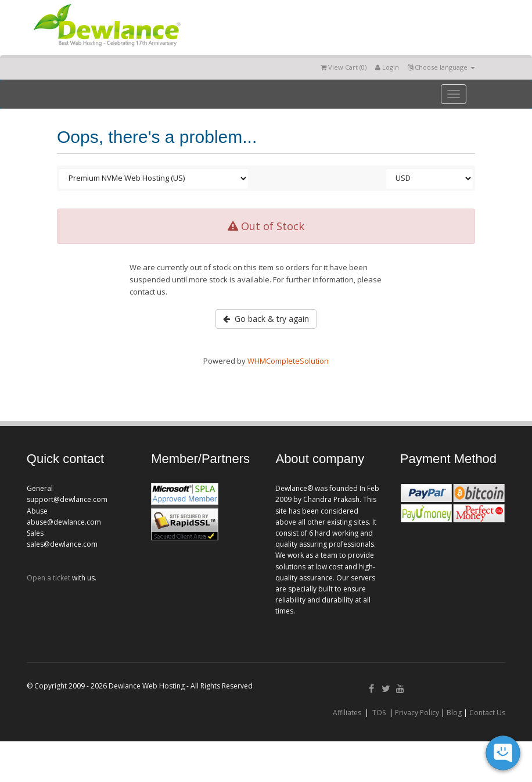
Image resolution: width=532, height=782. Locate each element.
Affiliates (347, 713)
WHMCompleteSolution (288, 361)
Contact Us (487, 713)
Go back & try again (266, 319)
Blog (454, 713)
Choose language (441, 67)
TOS (379, 713)
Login (387, 67)
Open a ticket (48, 578)
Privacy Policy (417, 713)
